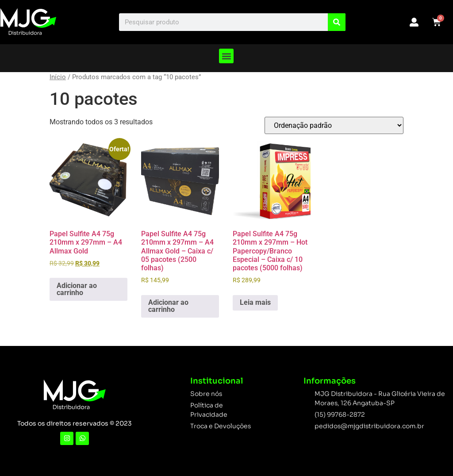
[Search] (337, 22)
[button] (226, 56)
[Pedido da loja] (334, 125)
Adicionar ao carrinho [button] (77, 289)
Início (58, 77)
